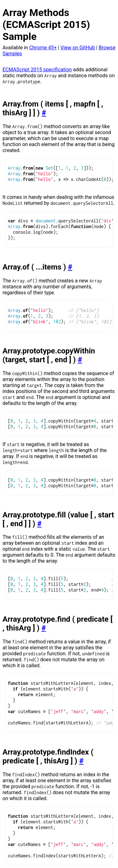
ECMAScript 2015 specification (37, 70)
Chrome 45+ (43, 48)
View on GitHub (78, 48)
